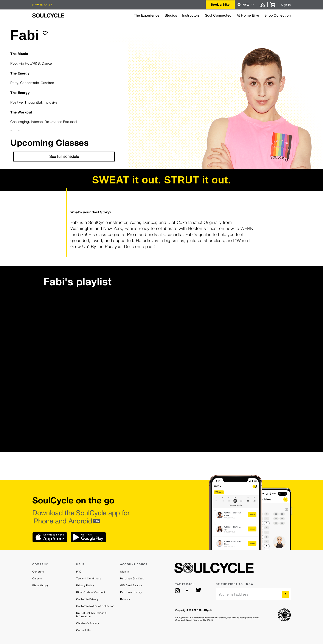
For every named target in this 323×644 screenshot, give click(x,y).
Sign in (286, 5)
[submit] (45, 33)
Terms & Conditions (89, 579)
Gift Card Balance (131, 585)
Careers (37, 579)
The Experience (147, 15)
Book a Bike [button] (220, 4)
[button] (246, 5)
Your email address (234, 594)
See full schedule (64, 156)
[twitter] (199, 591)
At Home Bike (248, 15)
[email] (253, 594)
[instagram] (177, 591)
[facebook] (188, 591)
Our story (38, 572)
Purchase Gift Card (132, 579)
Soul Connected (218, 15)
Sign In (125, 572)
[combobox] (220, 5)
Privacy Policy (85, 585)
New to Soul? (42, 5)
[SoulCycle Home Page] (48, 16)
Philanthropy (40, 585)
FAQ (79, 572)
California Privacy (87, 599)
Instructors (191, 15)
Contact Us (83, 630)
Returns (125, 599)
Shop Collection (278, 15)
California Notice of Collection (95, 606)
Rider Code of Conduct (91, 592)
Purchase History (131, 592)
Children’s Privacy (88, 623)
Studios (171, 15)
